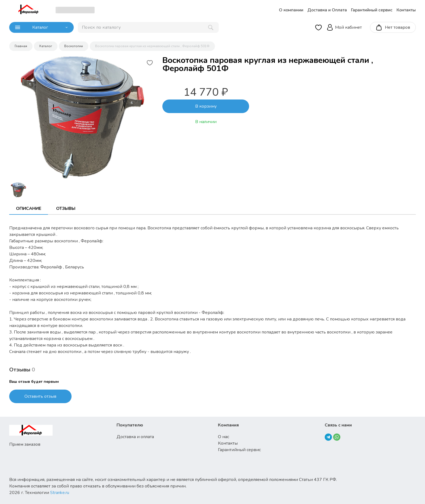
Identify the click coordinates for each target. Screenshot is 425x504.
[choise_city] (75, 10)
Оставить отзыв (40, 396)
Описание (29, 208)
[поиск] (148, 27)
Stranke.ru (60, 493)
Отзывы (66, 208)
